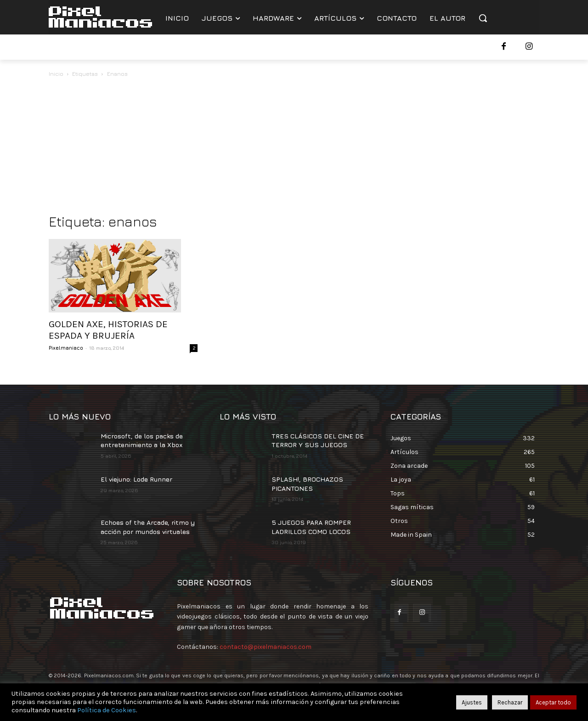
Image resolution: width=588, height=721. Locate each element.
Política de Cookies (107, 710)
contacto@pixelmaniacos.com (266, 647)
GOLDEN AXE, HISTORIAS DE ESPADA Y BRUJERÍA (108, 330)
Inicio (56, 74)
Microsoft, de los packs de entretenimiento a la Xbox (142, 440)
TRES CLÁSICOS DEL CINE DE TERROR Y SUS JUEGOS (318, 440)
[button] (483, 18)
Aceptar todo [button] (553, 702)
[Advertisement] (294, 148)
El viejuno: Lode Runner (136, 479)
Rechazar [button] (510, 702)
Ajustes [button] (472, 702)
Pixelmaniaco (66, 348)
